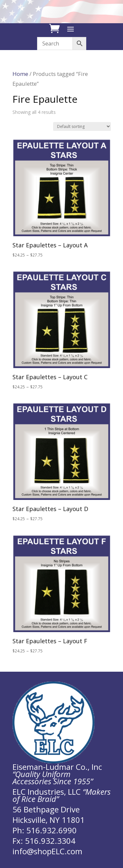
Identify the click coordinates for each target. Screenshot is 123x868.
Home (20, 74)
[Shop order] (82, 126)
